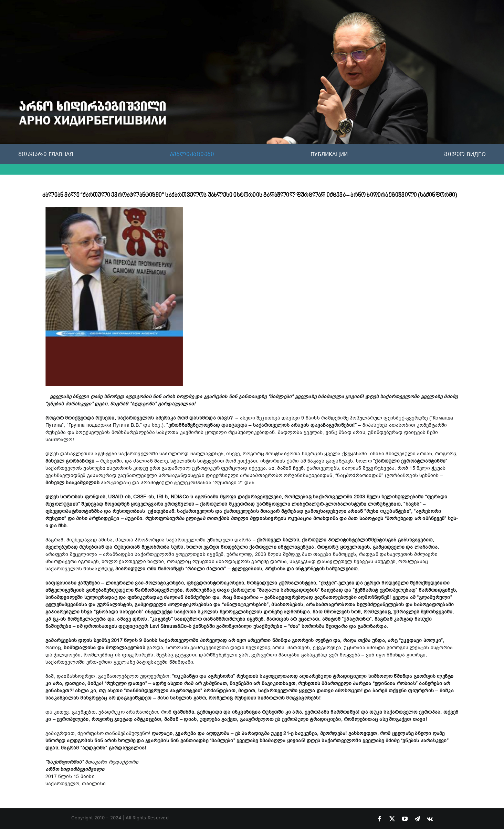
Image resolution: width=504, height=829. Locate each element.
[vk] (430, 819)
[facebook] (380, 819)
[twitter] (392, 819)
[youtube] (405, 819)
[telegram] (417, 819)
